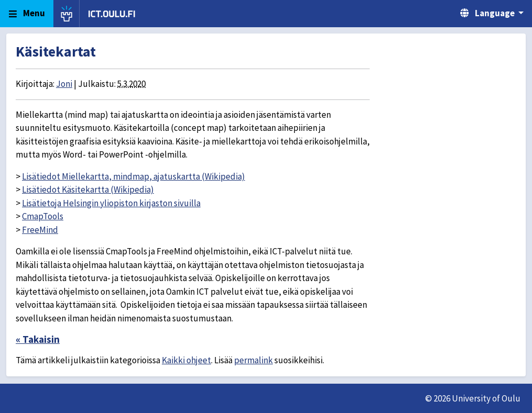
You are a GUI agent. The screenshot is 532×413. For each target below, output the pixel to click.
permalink (253, 360)
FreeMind (40, 230)
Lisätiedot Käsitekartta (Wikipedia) (88, 189)
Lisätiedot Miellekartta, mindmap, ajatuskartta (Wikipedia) (134, 176)
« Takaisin (38, 339)
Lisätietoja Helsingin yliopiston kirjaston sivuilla (111, 203)
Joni (64, 84)
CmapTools (43, 216)
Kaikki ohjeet (186, 360)
